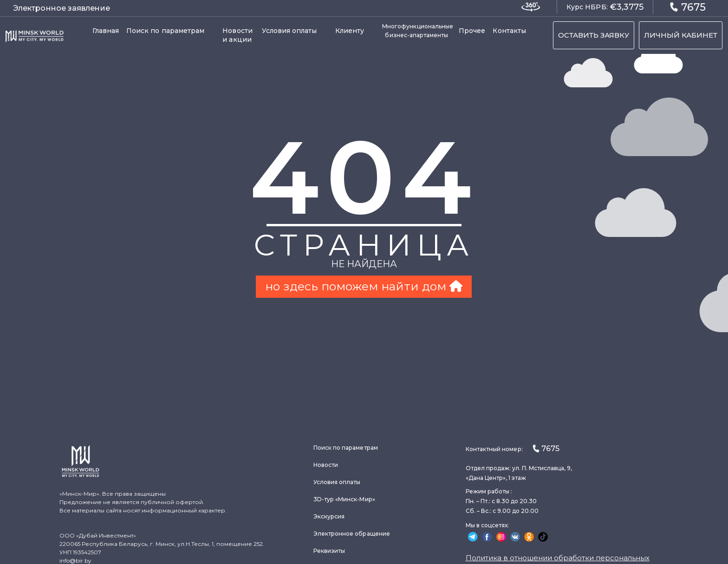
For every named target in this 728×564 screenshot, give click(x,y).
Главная (106, 31)
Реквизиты (329, 551)
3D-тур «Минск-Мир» (344, 499)
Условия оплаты (289, 31)
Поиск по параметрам (165, 31)
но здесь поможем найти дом (364, 286)
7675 (688, 7)
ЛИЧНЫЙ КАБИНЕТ (681, 35)
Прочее (472, 31)
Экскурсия (329, 516)
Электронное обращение (352, 534)
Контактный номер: (513, 449)
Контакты (509, 31)
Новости (326, 465)
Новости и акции (237, 35)
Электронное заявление (62, 8)
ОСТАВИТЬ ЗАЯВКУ (594, 35)
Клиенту (350, 31)
